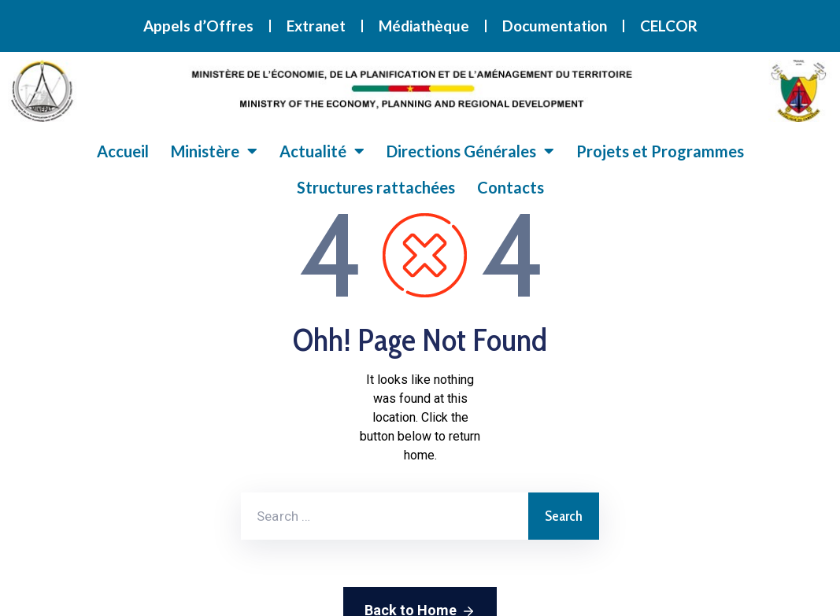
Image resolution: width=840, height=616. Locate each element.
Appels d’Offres (198, 26)
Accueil (123, 151)
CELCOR (669, 26)
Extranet (316, 26)
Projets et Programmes (660, 151)
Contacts (511, 187)
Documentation (555, 26)
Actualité (322, 151)
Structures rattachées (376, 187)
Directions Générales (470, 151)
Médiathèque (424, 26)
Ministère (214, 151)
